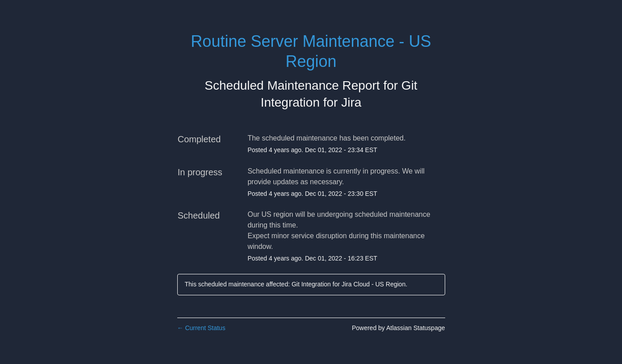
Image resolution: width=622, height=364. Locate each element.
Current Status (201, 328)
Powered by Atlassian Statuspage (399, 328)
